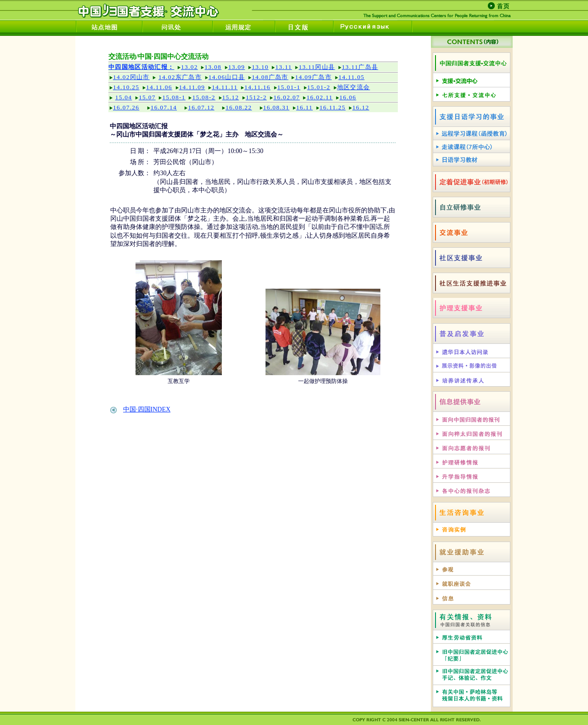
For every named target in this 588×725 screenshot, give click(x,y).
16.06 (348, 97)
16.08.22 (239, 107)
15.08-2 (204, 97)
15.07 (147, 97)
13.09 (237, 67)
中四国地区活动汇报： (141, 67)
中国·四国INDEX (147, 409)
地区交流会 (354, 87)
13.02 (189, 67)
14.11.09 (192, 87)
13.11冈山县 (317, 67)
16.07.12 (201, 107)
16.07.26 (126, 107)
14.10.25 (126, 87)
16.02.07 (286, 97)
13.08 (213, 67)
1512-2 (256, 97)
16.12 (361, 107)
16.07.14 (164, 107)
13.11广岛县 (360, 67)
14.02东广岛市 (180, 77)
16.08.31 (276, 107)
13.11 (283, 67)
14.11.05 (352, 77)
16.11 (305, 107)
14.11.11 (225, 87)
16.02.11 (319, 97)
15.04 (124, 97)
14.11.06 (159, 87)
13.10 (260, 67)
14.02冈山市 (131, 77)
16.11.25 (333, 107)
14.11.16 (257, 87)
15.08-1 (174, 97)
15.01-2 (319, 87)
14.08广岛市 (270, 77)
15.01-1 (289, 87)
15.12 (231, 97)
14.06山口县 (227, 77)
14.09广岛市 (313, 77)
